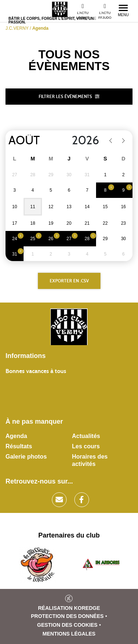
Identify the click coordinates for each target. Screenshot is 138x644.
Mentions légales (69, 634)
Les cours (86, 446)
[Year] (81, 141)
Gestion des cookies (67, 625)
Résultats (19, 446)
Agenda (16, 436)
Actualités (86, 436)
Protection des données (67, 616)
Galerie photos (26, 457)
